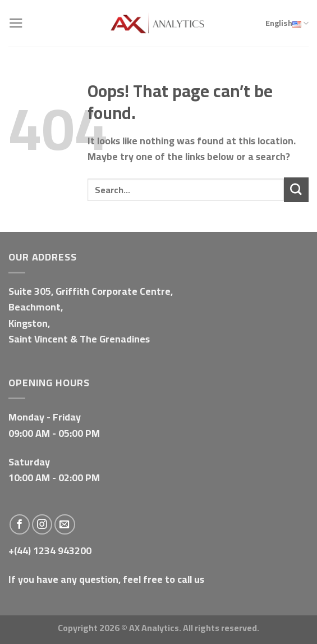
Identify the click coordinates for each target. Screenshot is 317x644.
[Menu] (16, 23)
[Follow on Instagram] (42, 525)
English (287, 24)
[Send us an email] (65, 525)
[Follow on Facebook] (20, 525)
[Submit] (296, 189)
